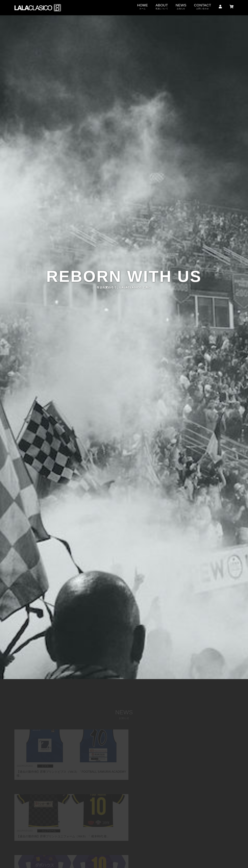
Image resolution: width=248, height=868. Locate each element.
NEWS (181, 7)
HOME (143, 7)
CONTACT (203, 7)
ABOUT (162, 7)
